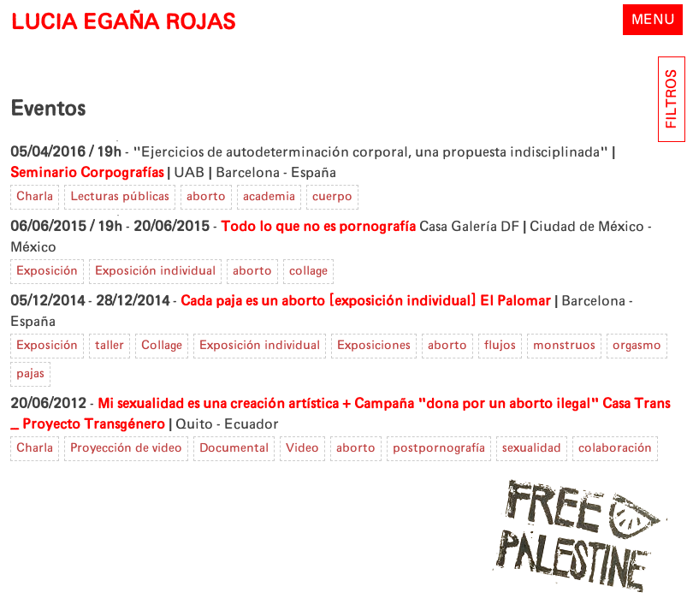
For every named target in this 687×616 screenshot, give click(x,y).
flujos (500, 346)
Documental (234, 448)
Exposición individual (155, 271)
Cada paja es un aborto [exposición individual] (329, 301)
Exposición (47, 271)
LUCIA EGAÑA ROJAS (123, 23)
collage (308, 271)
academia (269, 197)
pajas (30, 374)
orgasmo (637, 346)
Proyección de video (126, 448)
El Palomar (515, 301)
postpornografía (439, 448)
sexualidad (532, 448)
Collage (162, 346)
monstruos (564, 346)
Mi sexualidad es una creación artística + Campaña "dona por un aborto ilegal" (348, 404)
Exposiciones (374, 346)
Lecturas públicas (120, 197)
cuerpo (332, 197)
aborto (206, 197)
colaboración (615, 448)
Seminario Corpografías (87, 173)
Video (302, 448)
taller (110, 346)
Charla (35, 197)
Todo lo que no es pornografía (318, 227)
